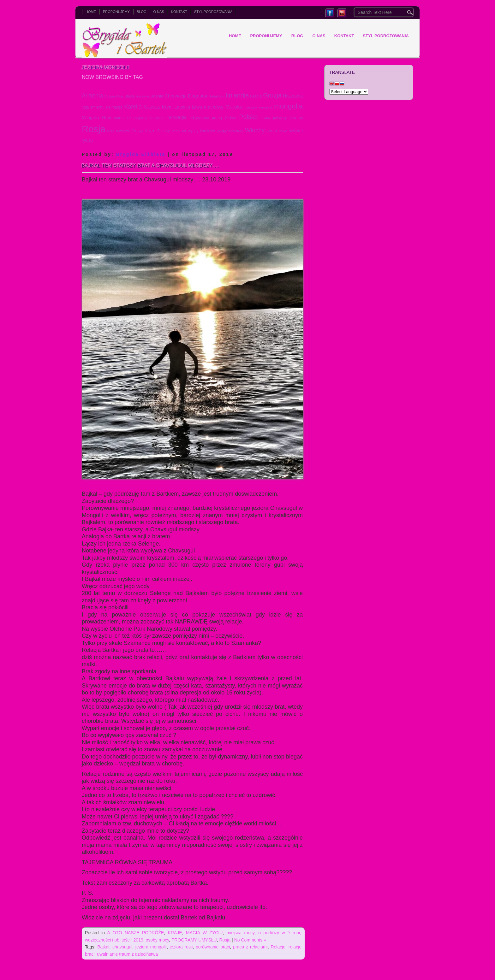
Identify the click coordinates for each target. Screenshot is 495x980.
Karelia (133, 107)
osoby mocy (158, 940)
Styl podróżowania (213, 12)
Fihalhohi (217, 96)
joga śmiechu (93, 107)
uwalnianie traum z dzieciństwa (127, 954)
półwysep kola (284, 118)
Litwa (197, 107)
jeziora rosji (181, 947)
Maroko (234, 107)
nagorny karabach (149, 118)
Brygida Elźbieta (141, 154)
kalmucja (114, 107)
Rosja (94, 129)
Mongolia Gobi (96, 118)
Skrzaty (164, 131)
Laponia (182, 107)
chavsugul (122, 947)
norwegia (177, 117)
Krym (167, 107)
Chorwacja (176, 96)
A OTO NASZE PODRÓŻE (136, 933)
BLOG (142, 12)
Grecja (256, 96)
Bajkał (129, 96)
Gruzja (272, 95)
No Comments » (250, 940)
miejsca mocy (241, 933)
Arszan (110, 96)
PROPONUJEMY (116, 12)
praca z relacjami (250, 947)
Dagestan (198, 96)
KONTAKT (179, 12)
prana (265, 118)
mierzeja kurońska (258, 107)
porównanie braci (213, 947)
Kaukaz (152, 107)
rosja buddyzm (119, 131)
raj (301, 118)
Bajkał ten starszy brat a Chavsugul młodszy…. (151, 166)
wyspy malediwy (230, 131)
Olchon (230, 118)
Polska (248, 117)
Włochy (255, 130)
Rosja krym (144, 131)
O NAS (159, 12)
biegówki (143, 96)
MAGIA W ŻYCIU (204, 933)
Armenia (92, 96)
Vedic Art (179, 131)
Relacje (278, 947)
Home (91, 12)
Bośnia (157, 96)
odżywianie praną (206, 118)
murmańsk (123, 118)
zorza (272, 131)
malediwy (214, 107)
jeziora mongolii (151, 947)
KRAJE (175, 933)
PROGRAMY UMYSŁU (194, 940)
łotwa (283, 131)
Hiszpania (293, 96)
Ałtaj (120, 96)
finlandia (237, 95)
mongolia (288, 106)
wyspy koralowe (201, 131)
